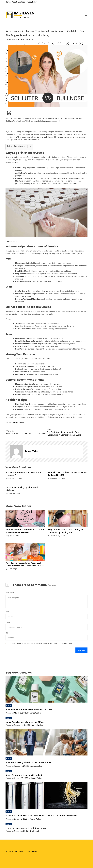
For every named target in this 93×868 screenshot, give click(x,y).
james (31, 39)
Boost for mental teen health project (24, 775)
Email (8, 622)
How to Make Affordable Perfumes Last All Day (29, 709)
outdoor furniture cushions (68, 184)
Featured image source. (15, 423)
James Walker (32, 451)
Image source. (11, 241)
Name (8, 612)
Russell (36, 831)
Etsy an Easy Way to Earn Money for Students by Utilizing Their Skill (66, 531)
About (14, 2)
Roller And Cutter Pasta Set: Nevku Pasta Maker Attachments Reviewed (41, 815)
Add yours (52, 585)
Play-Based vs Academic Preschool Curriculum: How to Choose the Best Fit (25, 564)
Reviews (9, 705)
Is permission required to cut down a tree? (27, 828)
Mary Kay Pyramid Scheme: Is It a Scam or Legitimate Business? (25, 531)
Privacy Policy (31, 2)
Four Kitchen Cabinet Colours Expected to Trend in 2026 (68, 474)
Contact (21, 2)
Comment (10, 593)
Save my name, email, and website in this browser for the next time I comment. (41, 643)
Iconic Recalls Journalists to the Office (25, 722)
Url (7, 633)
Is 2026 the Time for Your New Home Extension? (23, 474)
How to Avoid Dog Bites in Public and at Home (28, 762)
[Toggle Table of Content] (28, 147)
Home (8, 2)
